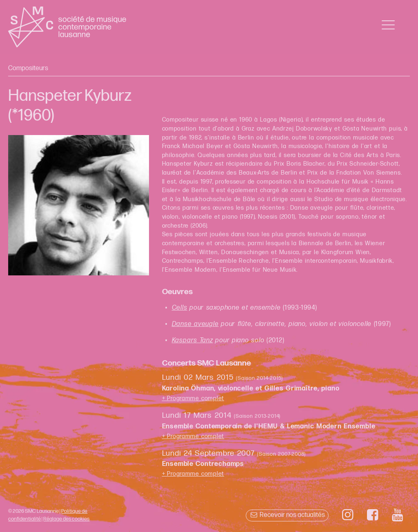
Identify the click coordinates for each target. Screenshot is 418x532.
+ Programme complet (193, 398)
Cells (180, 308)
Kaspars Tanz (192, 340)
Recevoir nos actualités (287, 515)
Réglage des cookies (66, 519)
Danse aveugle (195, 324)
